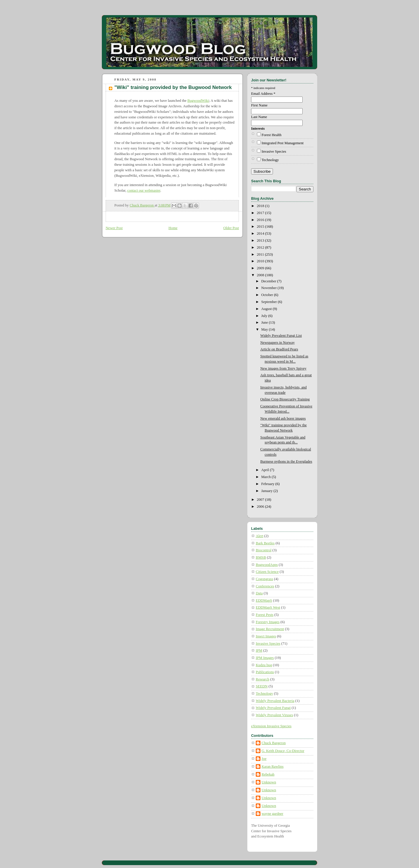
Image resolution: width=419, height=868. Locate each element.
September (270, 302)
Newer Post (114, 228)
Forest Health (271, 135)
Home (173, 228)
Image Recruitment (270, 629)
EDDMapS (264, 600)
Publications (265, 672)
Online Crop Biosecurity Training (285, 399)
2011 (261, 254)
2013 (261, 240)
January (267, 491)
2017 (261, 213)
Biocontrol (264, 550)
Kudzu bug (264, 665)
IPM (259, 650)
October (268, 295)
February (268, 484)
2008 (261, 275)
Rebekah (268, 774)
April (266, 470)
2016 (261, 220)
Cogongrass (264, 579)
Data (259, 593)
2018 (261, 206)
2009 (261, 268)
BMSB (261, 557)
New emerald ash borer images (283, 418)
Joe (264, 759)
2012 (261, 247)
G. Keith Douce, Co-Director (283, 751)
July (265, 316)
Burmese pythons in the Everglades (286, 461)
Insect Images (266, 636)
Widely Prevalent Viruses (274, 715)
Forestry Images (268, 622)
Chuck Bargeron (274, 743)
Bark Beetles (265, 543)
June (265, 322)
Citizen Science (267, 572)
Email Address (263, 94)
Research (262, 679)
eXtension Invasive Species (271, 726)
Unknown (269, 782)
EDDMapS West (268, 607)
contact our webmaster (144, 190)
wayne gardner (272, 814)
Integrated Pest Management (283, 143)
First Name (259, 105)
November (269, 288)
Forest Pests (265, 615)
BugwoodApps (267, 565)
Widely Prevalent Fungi (273, 708)
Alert (260, 536)
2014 (261, 234)
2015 (261, 227)
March (267, 477)
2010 (261, 261)
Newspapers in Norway (278, 343)
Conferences (265, 586)
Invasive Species (274, 152)
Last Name (259, 117)
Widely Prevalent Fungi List (281, 336)
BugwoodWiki (198, 101)
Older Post (231, 228)
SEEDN (262, 686)
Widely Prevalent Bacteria (275, 701)
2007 (261, 500)
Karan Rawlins (272, 767)
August (267, 309)
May (265, 329)
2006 (261, 507)
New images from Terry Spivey (284, 368)
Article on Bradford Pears (279, 349)
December (269, 281)
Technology (270, 160)
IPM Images (265, 658)
